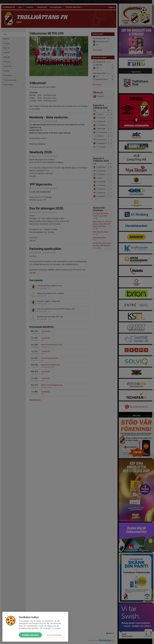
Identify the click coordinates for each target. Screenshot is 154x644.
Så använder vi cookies (50, 628)
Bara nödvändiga (54, 635)
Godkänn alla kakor (30, 635)
